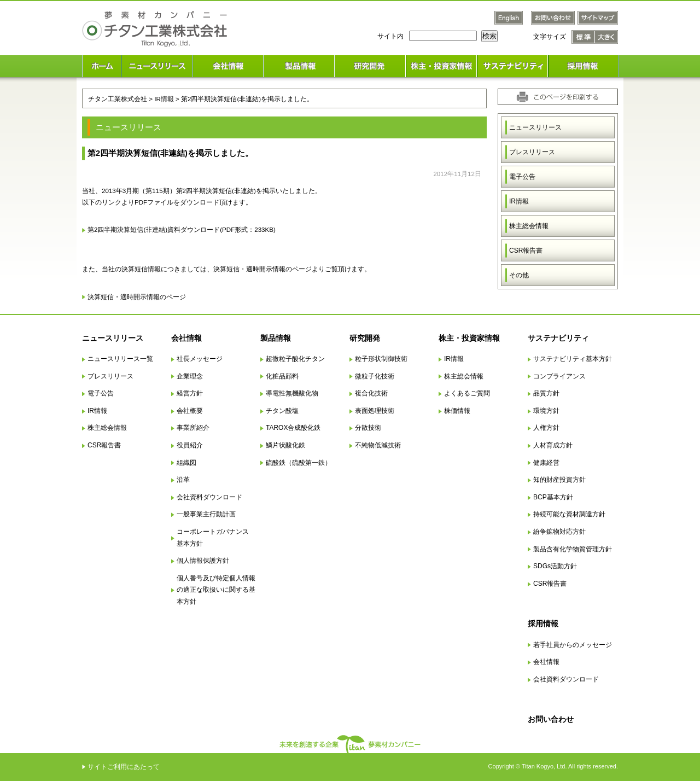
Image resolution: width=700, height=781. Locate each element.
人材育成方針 (553, 445)
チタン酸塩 (282, 411)
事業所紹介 (193, 428)
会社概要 (190, 411)
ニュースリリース (535, 127)
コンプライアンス (559, 376)
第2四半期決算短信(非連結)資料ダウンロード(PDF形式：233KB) (182, 229)
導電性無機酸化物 (292, 393)
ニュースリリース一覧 (120, 359)
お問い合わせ (551, 719)
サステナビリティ (558, 338)
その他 (519, 275)
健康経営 (546, 463)
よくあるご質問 (467, 393)
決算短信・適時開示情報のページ (137, 297)
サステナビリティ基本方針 (573, 359)
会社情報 (186, 338)
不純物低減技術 (378, 445)
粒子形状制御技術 (381, 359)
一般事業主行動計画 (206, 514)
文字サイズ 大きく (606, 37)
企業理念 (190, 376)
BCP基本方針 (553, 497)
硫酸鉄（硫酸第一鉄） (299, 463)
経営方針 (190, 393)
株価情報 (457, 411)
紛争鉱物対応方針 (559, 532)
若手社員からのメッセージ (573, 645)
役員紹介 (190, 445)
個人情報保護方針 (203, 561)
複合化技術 (371, 393)
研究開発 (365, 338)
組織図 (186, 463)
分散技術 (368, 428)
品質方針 (546, 393)
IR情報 (519, 201)
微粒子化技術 (375, 376)
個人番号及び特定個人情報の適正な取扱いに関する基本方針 (216, 590)
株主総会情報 (529, 226)
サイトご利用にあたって (124, 767)
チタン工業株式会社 (118, 99)
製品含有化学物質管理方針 (573, 549)
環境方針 (546, 411)
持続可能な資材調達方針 (569, 514)
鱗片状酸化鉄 (285, 445)
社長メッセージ (200, 359)
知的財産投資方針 (559, 480)
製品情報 (276, 338)
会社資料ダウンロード (209, 497)
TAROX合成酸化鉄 (293, 428)
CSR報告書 (526, 250)
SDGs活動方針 (555, 566)
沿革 (183, 480)
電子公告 (522, 177)
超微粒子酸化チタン (295, 359)
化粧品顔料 (282, 376)
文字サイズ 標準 (583, 37)
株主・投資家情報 (469, 338)
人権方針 (546, 428)
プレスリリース (532, 152)
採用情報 (543, 623)
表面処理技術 (375, 411)
